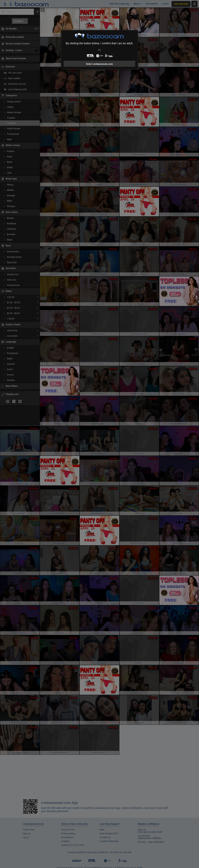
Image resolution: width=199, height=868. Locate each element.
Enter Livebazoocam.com (100, 64)
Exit (99, 50)
